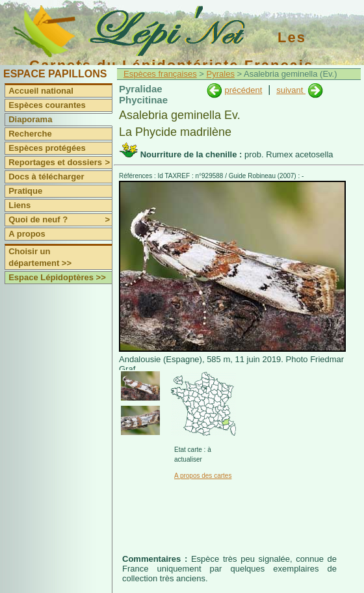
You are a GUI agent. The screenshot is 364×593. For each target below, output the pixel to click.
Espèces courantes (47, 105)
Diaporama (30, 119)
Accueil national (41, 91)
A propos (27, 234)
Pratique (25, 191)
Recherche (30, 134)
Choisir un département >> (40, 257)
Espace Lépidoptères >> (57, 277)
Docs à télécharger (46, 177)
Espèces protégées (47, 148)
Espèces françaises (160, 74)
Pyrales (221, 74)
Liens (19, 205)
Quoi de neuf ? (60, 220)
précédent (243, 90)
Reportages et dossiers (60, 163)
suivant (291, 90)
